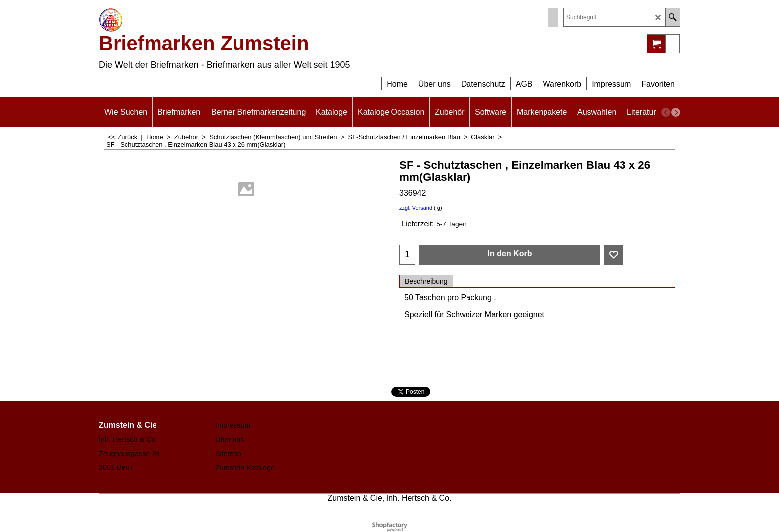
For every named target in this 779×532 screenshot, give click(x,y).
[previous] (666, 112)
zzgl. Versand (416, 208)
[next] (676, 112)
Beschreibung (426, 281)
